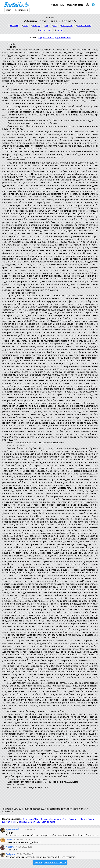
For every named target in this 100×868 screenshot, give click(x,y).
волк (25, 26)
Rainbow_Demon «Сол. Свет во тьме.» (38, 822)
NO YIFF (14, 26)
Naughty (10, 847)
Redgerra (10, 854)
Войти (9, 10)
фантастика (45, 30)
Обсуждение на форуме (50, 863)
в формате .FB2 (63, 38)
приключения (84, 26)
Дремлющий (12, 829)
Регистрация (22, 10)
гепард (36, 26)
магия (59, 30)
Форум (54, 5)
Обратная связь (75, 5)
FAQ (62, 5)
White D (50, 17)
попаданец (67, 26)
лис (55, 26)
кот (46, 26)
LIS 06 (9, 840)
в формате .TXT (46, 38)
